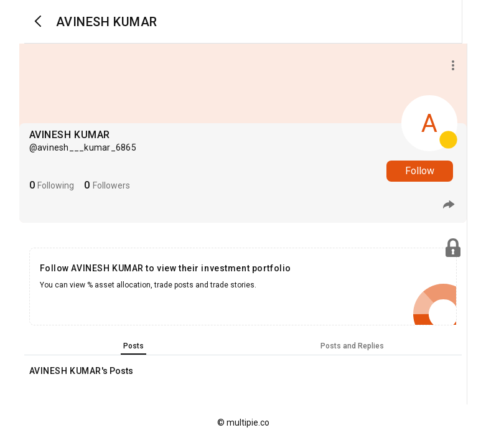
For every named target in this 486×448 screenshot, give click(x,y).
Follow (420, 171)
